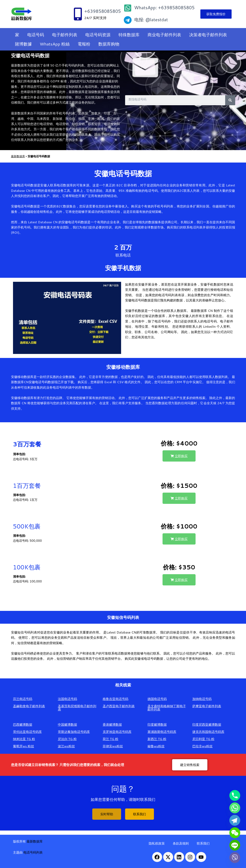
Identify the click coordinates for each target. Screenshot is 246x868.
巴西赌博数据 (23, 724)
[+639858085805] (78, 14)
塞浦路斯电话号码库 (162, 732)
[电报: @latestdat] (128, 20)
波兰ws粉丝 (66, 746)
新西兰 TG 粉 (157, 739)
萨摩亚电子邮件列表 (207, 706)
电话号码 (36, 35)
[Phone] (235, 795)
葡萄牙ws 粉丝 (24, 746)
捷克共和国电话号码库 (208, 732)
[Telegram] (235, 820)
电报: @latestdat (151, 20)
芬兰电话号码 (23, 699)
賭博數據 (23, 44)
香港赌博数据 (112, 724)
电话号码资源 (98, 35)
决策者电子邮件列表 (208, 35)
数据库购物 (109, 44)
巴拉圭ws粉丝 (202, 746)
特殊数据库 (129, 35)
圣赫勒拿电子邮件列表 (29, 706)
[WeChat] (235, 833)
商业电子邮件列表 (164, 35)
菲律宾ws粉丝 (113, 746)
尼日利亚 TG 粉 (203, 739)
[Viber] (235, 858)
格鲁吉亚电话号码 (115, 699)
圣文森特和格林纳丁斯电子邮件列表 (167, 708)
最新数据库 (18, 156)
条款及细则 (181, 843)
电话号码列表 (33, 852)
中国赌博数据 (67, 724)
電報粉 (84, 44)
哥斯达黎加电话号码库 (74, 732)
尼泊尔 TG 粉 (67, 739)
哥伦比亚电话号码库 (27, 732)
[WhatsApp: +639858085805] (128, 8)
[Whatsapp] (235, 808)
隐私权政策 (157, 843)
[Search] (230, 100)
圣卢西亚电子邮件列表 (119, 706)
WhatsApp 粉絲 (55, 44)
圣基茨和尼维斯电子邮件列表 (77, 708)
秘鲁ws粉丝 (156, 746)
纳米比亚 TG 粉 (24, 739)
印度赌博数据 (157, 724)
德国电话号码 (157, 699)
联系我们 (203, 843)
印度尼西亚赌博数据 (207, 724)
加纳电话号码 (202, 699)
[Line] (235, 845)
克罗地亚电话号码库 (117, 732)
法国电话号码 (67, 699)
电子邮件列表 (65, 35)
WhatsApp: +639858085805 (165, 8)
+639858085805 (103, 11)
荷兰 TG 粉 (111, 739)
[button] (179, 456)
